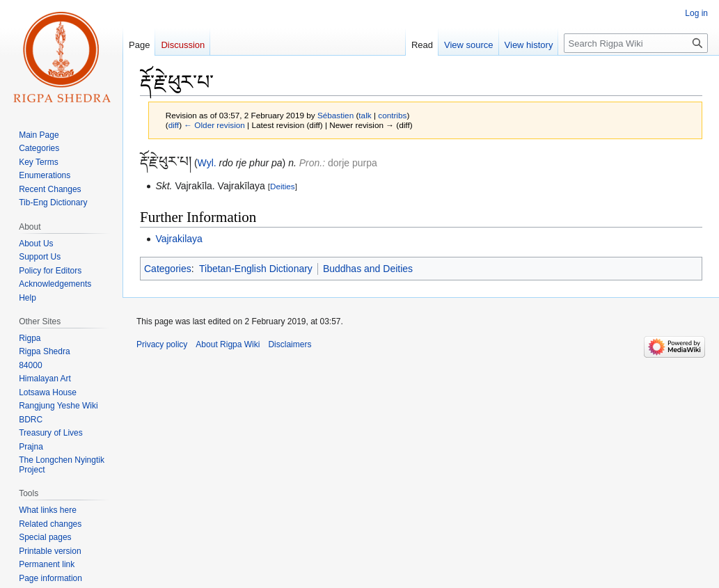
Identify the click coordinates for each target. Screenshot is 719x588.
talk (365, 115)
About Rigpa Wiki (228, 344)
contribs (392, 115)
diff (174, 125)
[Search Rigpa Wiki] (636, 43)
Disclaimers (290, 344)
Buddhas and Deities (368, 269)
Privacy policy (162, 344)
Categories (168, 269)
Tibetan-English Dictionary (256, 269)
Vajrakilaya (179, 239)
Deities (283, 186)
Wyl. (207, 163)
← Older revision (214, 125)
